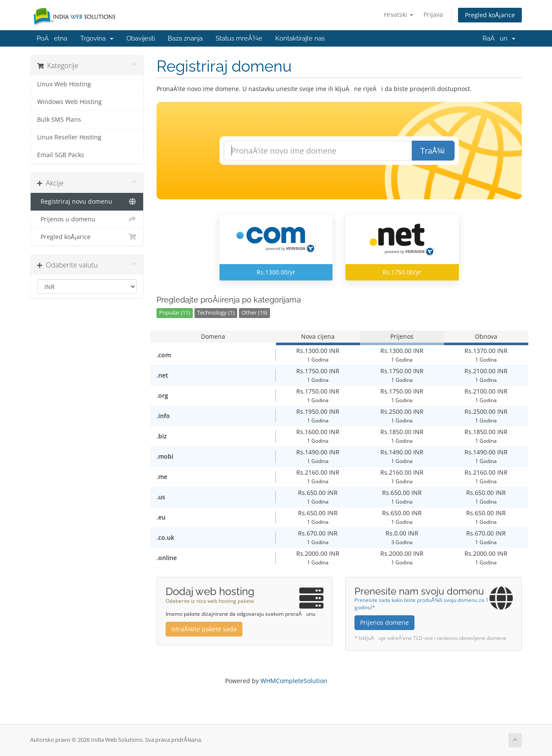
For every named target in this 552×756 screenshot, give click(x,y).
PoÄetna (52, 38)
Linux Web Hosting (64, 84)
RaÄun (499, 38)
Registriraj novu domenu (87, 202)
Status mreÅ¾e (239, 38)
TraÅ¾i (433, 151)
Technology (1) (216, 313)
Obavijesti (141, 38)
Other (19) (254, 313)
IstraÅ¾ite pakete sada (204, 629)
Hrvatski (398, 14)
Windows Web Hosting (69, 102)
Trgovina (97, 38)
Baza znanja (185, 38)
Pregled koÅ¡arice (490, 15)
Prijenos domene (384, 622)
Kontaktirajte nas (300, 38)
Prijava (433, 14)
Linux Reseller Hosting (69, 137)
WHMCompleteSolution (294, 681)
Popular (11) (175, 313)
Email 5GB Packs (61, 155)
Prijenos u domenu (87, 219)
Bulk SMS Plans (59, 120)
